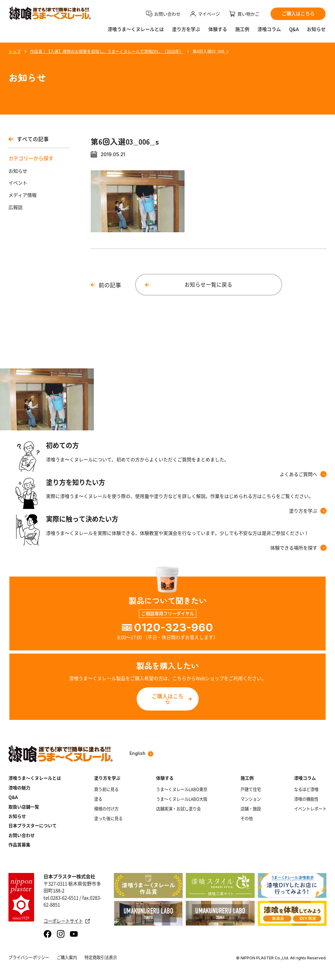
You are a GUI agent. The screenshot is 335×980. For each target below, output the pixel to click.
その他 (247, 818)
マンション (251, 799)
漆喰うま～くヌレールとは (35, 778)
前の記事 (110, 285)
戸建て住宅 (251, 789)
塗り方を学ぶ (186, 29)
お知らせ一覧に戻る (208, 285)
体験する (218, 29)
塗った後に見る (108, 818)
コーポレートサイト (67, 921)
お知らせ (316, 29)
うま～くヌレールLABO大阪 (182, 799)
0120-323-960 (173, 627)
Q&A (294, 29)
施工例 (242, 29)
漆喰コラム (269, 29)
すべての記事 (29, 139)
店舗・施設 (251, 809)
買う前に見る (106, 789)
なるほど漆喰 (306, 789)
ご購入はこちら (168, 699)
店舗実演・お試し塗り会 (178, 809)
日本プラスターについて (33, 825)
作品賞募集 (19, 844)
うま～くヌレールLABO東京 (182, 789)
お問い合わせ (22, 835)
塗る (98, 799)
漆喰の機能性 (306, 799)
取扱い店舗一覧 (24, 807)
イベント (18, 183)
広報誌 (15, 207)
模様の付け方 (106, 809)
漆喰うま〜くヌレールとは (136, 29)
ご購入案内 (67, 957)
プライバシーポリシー (29, 957)
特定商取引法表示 (101, 957)
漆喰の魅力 (19, 788)
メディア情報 (23, 195)
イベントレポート (310, 809)
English (141, 754)
